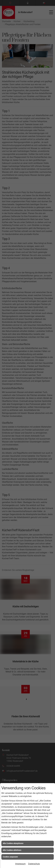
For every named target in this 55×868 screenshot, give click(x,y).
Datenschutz (34, 864)
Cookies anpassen (10, 857)
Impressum (20, 864)
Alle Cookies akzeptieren (13, 843)
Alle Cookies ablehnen (12, 850)
